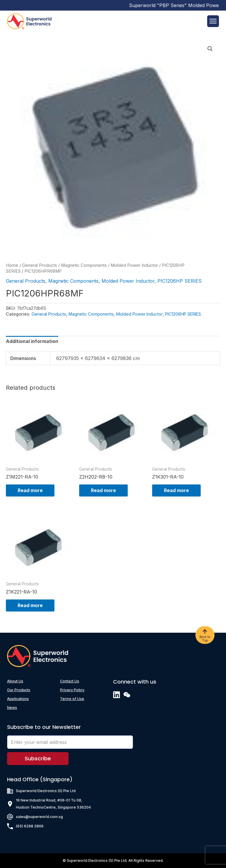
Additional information (32, 341)
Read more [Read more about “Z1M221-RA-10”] (30, 490)
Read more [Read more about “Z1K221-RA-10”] (30, 605)
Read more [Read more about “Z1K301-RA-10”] (176, 490)
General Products (40, 265)
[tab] (32, 341)
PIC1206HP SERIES (180, 281)
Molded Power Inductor (134, 265)
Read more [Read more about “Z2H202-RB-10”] (103, 490)
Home (12, 265)
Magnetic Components (84, 265)
